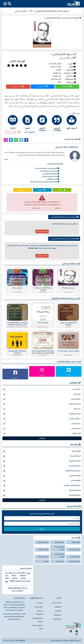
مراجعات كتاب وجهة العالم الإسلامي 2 (64, 217)
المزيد (6, 159)
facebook (15, 378)
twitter (69, 375)
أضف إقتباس (43, 87)
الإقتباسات (57, 619)
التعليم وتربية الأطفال (42, 471)
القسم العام (42, 451)
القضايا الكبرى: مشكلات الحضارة (47, 168)
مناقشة (23, 190)
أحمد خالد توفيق (42, 404)
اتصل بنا (40, 603)
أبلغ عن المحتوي (47, 208)
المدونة (46, 561)
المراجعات (57, 615)
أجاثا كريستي (42, 429)
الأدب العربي (60, 561)
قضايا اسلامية (56, 67)
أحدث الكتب (57, 603)
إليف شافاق (42, 434)
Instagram (42, 375)
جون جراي (42, 394)
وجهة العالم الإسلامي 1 (50, 174)
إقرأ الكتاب (67, 87)
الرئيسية (77, 18)
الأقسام (74, 445)
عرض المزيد (75, 113)
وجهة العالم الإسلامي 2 (52, 18)
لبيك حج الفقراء (53, 179)
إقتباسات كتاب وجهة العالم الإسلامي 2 (64, 239)
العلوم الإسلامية (55, 64)
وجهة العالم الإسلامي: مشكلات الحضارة (45, 182)
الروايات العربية (42, 456)
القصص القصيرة (42, 476)
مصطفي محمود (42, 419)
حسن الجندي (42, 424)
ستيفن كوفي (42, 399)
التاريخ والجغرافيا (42, 495)
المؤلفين (74, 383)
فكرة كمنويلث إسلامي (50, 176)
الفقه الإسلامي (42, 481)
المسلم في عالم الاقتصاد (49, 171)
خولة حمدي (42, 389)
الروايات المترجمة (42, 466)
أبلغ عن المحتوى (13, 132)
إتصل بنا (27, 208)
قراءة (42, 190)
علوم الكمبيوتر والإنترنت (42, 486)
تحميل (62, 190)
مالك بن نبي (67, 18)
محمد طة (42, 409)
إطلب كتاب (39, 607)
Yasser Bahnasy (20, 640)
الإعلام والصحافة (42, 491)
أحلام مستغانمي (42, 414)
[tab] (71, 122)
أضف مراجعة (18, 87)
